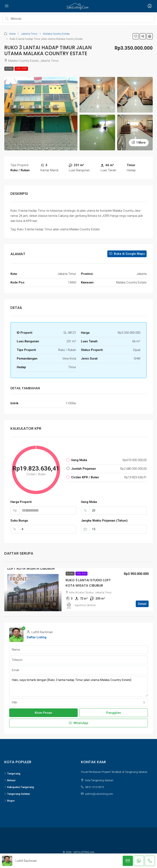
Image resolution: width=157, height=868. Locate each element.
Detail (142, 604)
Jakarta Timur (29, 34)
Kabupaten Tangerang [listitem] (19, 787)
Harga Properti (21, 502)
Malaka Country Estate (56, 34)
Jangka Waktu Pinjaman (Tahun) (104, 521)
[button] (136, 36)
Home (12, 34)
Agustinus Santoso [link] (85, 605)
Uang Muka (89, 502)
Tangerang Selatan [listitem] (17, 794)
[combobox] (78, 702)
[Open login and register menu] (149, 6)
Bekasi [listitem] (10, 780)
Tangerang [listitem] (12, 774)
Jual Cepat (21, 69)
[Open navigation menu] (7, 6)
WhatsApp (79, 723)
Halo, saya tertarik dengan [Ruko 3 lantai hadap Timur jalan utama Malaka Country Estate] (78, 686)
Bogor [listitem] (10, 801)
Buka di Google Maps (127, 254)
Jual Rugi (81, 574)
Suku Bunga (19, 521)
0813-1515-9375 (94, 787)
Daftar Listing (37, 637)
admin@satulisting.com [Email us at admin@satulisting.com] (99, 794)
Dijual (9, 69)
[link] (33, 590)
